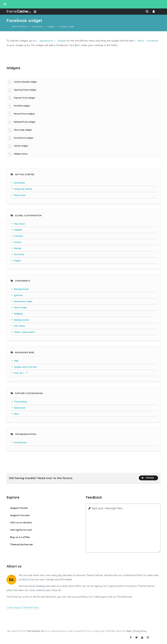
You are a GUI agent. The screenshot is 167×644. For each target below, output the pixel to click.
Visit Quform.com (21, 530)
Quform (18, 295)
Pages (17, 261)
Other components (24, 332)
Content (19, 236)
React (129, 631)
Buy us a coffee (20, 537)
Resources (20, 195)
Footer (18, 242)
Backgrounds (21, 289)
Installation (20, 442)
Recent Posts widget (24, 114)
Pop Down (19, 224)
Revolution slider (23, 301)
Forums (148, 478)
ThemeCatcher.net (21, 544)
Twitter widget (21, 146)
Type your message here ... (108, 508)
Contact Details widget (25, 82)
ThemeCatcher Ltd (35, 631)
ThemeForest (31, 607)
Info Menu (19, 326)
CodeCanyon (14, 607)
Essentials (20, 183)
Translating (20, 402)
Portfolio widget (22, 106)
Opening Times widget (25, 90)
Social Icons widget (24, 138)
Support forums (20, 515)
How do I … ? (21, 373)
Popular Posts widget (24, 98)
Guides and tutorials (25, 367)
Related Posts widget (25, 122)
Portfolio (19, 254)
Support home (19, 508)
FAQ (16, 361)
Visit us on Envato (21, 522)
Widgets (19, 314)
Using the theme (23, 189)
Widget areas (21, 154)
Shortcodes (21, 307)
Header (18, 230)
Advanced (19, 408)
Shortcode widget (23, 130)
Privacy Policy (140, 631)
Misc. (17, 414)
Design (18, 248)
